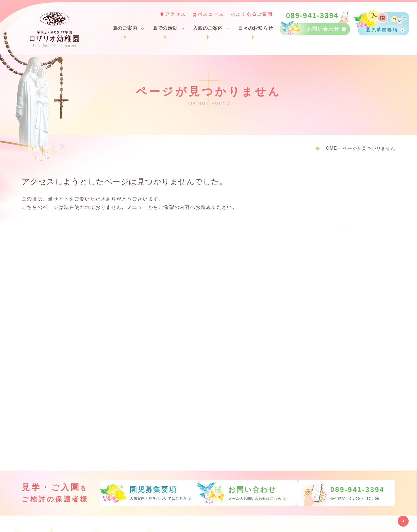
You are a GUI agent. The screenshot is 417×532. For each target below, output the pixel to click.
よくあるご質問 (254, 14)
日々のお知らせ (255, 28)
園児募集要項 (382, 30)
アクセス (175, 14)
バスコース (211, 14)
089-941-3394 (312, 16)
